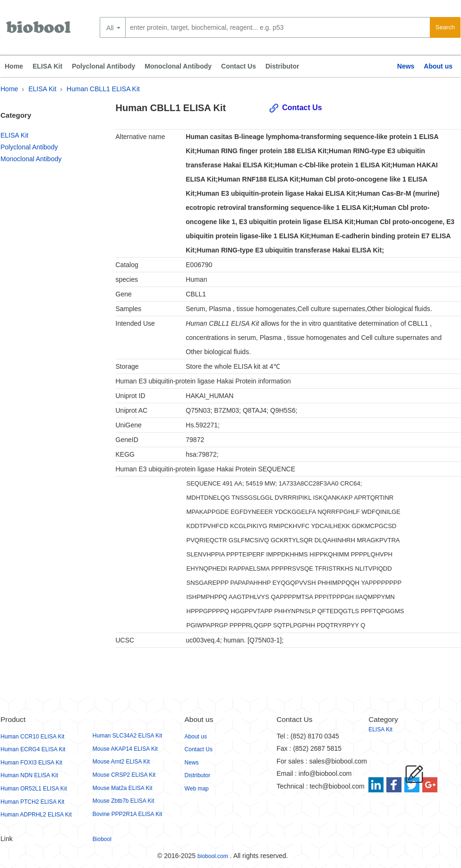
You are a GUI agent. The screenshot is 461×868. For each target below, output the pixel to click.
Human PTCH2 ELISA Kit (32, 802)
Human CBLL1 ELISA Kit (103, 89)
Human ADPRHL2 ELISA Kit (36, 815)
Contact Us (239, 66)
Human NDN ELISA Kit (29, 775)
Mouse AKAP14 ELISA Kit (125, 749)
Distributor (282, 66)
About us (438, 66)
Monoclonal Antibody (178, 66)
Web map (197, 789)
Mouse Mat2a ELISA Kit (123, 788)
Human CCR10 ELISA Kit (32, 737)
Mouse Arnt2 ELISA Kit (121, 762)
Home (14, 66)
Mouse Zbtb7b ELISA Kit (124, 801)
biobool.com (213, 856)
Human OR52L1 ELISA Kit (34, 789)
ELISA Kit (47, 66)
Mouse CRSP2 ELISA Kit (124, 775)
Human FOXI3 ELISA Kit (31, 763)
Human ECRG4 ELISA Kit (33, 749)
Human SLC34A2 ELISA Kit (127, 736)
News (406, 66)
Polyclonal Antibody (103, 66)
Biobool (102, 839)
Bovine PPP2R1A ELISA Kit (127, 814)
